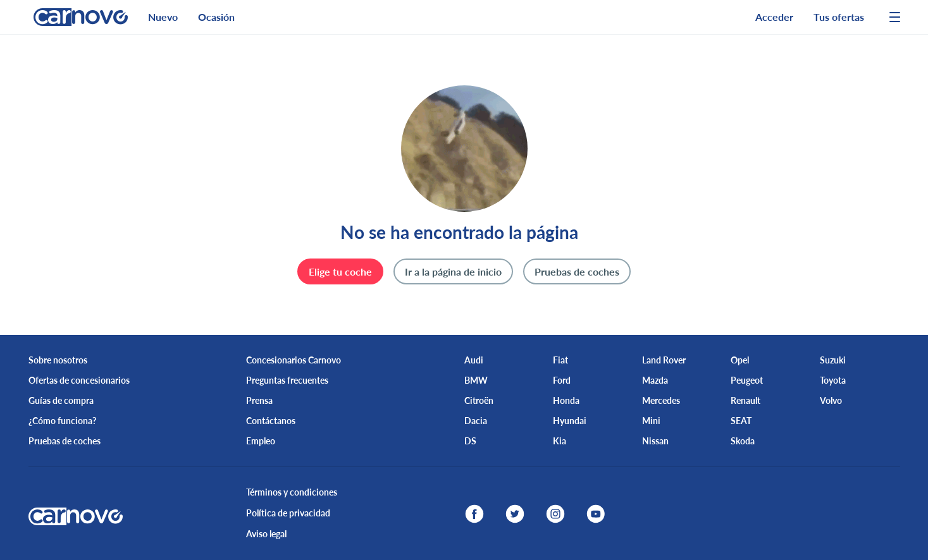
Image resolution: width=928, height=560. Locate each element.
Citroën (479, 400)
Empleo (261, 441)
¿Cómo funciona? (62, 421)
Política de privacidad (288, 513)
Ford (562, 380)
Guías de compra (61, 400)
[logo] (76, 17)
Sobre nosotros (58, 360)
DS (470, 441)
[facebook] (474, 514)
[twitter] (515, 514)
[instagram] (555, 514)
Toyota (833, 380)
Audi (474, 360)
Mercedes (661, 400)
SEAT (741, 421)
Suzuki (833, 360)
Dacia (476, 421)
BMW (476, 380)
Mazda (655, 380)
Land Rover (664, 360)
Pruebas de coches (65, 441)
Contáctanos (271, 421)
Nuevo (163, 17)
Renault (745, 400)
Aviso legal (266, 534)
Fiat (560, 360)
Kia (560, 441)
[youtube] (596, 514)
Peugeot (747, 380)
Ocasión (216, 17)
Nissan (655, 441)
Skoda (743, 441)
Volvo (831, 400)
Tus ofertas (839, 17)
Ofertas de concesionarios (79, 380)
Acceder (774, 17)
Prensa (259, 400)
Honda (566, 400)
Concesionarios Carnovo (294, 360)
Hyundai (570, 421)
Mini (651, 421)
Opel (740, 360)
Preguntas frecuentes (287, 380)
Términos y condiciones (292, 492)
